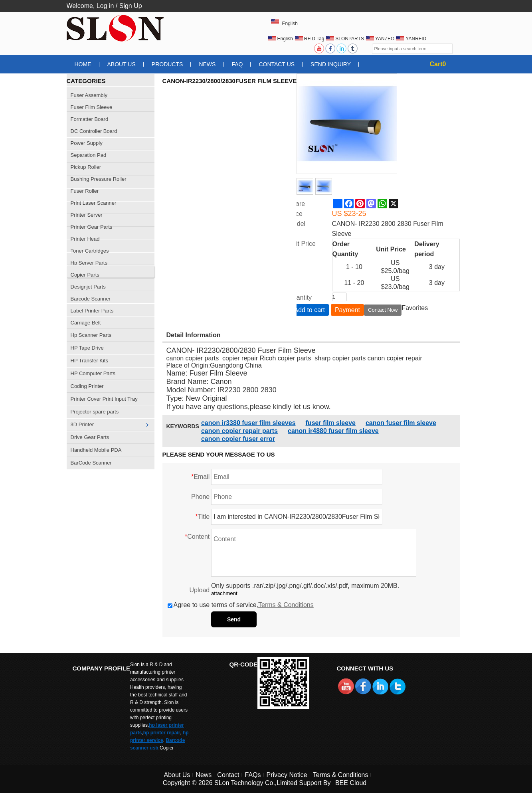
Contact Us (277, 64)
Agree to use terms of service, (241, 605)
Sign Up (131, 6)
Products (167, 64)
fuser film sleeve (331, 423)
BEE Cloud (351, 783)
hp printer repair (162, 733)
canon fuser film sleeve (401, 423)
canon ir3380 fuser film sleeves (248, 423)
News (207, 64)
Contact (228, 775)
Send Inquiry (331, 64)
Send (234, 619)
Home (83, 64)
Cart (438, 64)
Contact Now (383, 310)
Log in (105, 6)
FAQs (253, 775)
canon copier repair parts (239, 431)
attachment (224, 593)
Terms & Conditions (286, 605)
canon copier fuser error (238, 439)
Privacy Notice (287, 775)
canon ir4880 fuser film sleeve (333, 431)
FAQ (237, 64)
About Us (122, 64)
